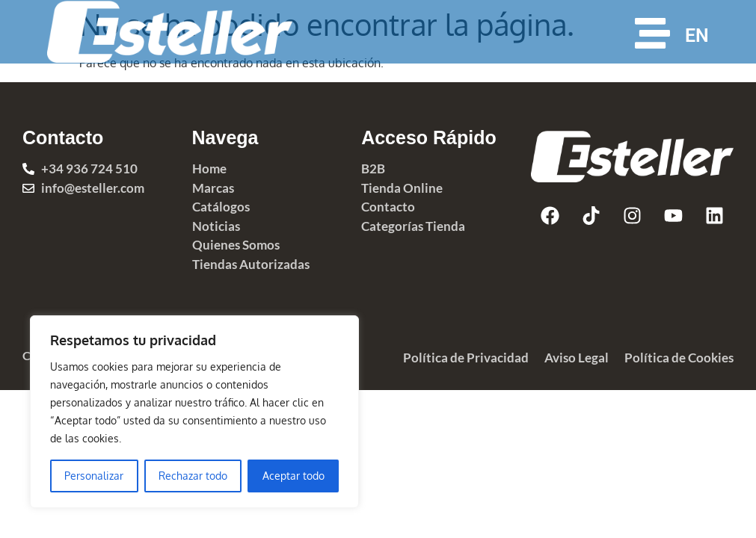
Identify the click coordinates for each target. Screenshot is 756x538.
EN (697, 35)
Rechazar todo (193, 476)
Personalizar (94, 476)
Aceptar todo (294, 476)
